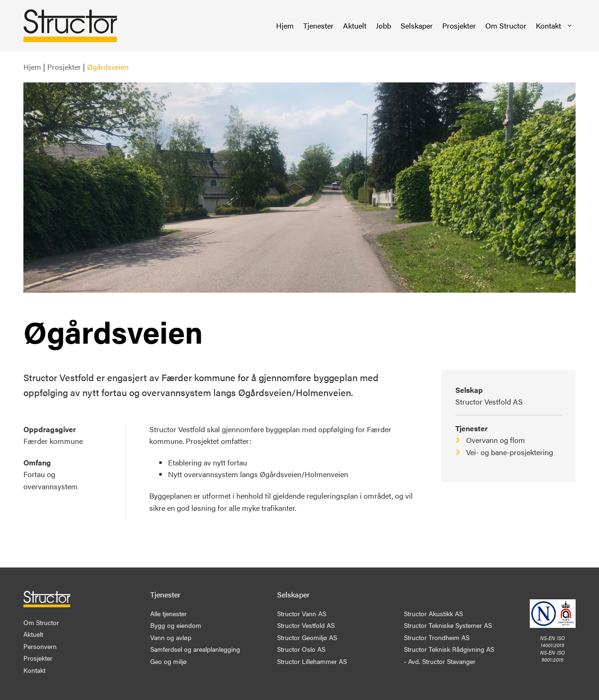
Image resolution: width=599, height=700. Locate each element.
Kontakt (555, 26)
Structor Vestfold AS (489, 402)
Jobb (384, 26)
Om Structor (506, 26)
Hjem (285, 26)
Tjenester (318, 26)
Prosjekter (459, 26)
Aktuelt (355, 26)
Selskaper (417, 26)
